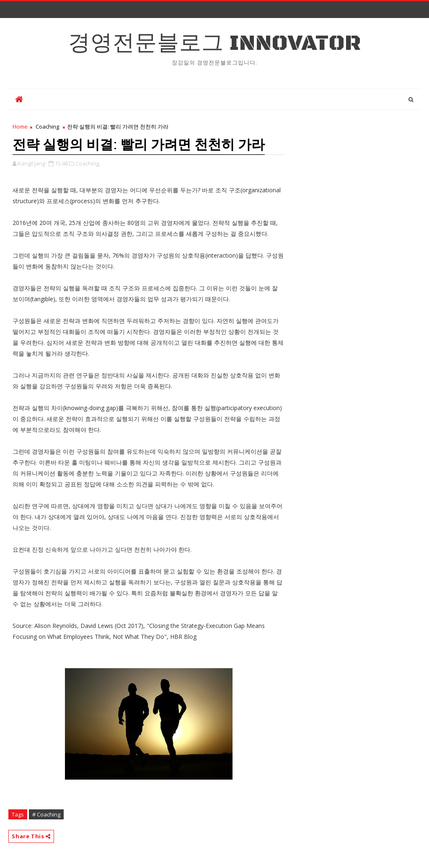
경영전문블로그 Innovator (215, 43)
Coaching (47, 127)
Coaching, (88, 163)
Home (20, 127)
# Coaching (46, 814)
